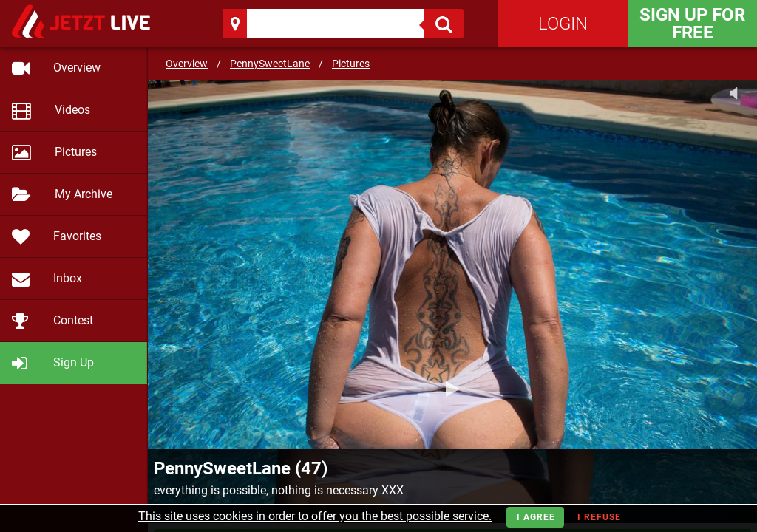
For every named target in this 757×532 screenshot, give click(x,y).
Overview (187, 64)
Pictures (351, 64)
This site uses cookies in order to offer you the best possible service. (315, 516)
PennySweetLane (270, 64)
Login (563, 24)
